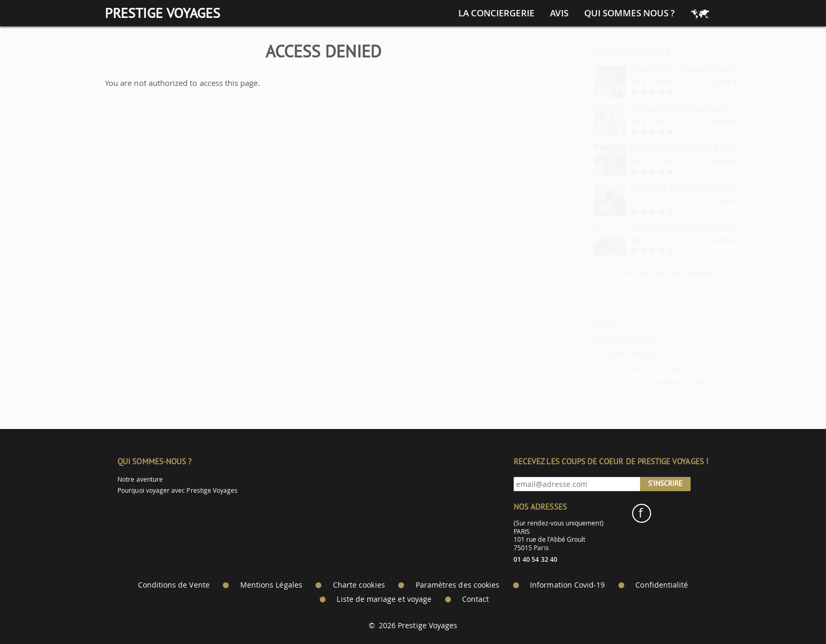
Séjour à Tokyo (632, 368)
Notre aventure (140, 479)
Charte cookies (359, 585)
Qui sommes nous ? (630, 13)
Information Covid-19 (567, 585)
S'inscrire (665, 483)
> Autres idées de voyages (640, 272)
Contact (475, 599)
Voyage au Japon (599, 339)
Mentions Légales (271, 585)
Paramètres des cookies (458, 585)
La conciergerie (496, 13)
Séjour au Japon (608, 353)
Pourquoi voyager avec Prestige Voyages (178, 490)
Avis (559, 13)
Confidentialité (662, 585)
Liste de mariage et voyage (384, 599)
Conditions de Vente (174, 585)
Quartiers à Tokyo (653, 382)
